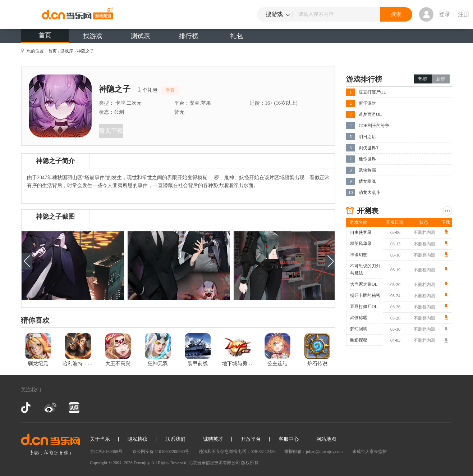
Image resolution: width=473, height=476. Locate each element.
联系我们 (175, 439)
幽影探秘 (359, 340)
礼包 (236, 36)
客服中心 (289, 439)
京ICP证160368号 (106, 452)
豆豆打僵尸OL (372, 92)
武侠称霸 (367, 170)
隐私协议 (138, 439)
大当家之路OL (364, 284)
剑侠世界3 (368, 148)
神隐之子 (86, 51)
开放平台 (251, 439)
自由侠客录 (361, 232)
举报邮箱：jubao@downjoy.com (314, 452)
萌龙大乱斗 (369, 192)
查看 (170, 90)
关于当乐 (100, 439)
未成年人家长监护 (369, 452)
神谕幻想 (359, 255)
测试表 (141, 36)
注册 (464, 14)
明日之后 (367, 137)
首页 (45, 35)
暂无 (179, 112)
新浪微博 (50, 408)
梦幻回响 (359, 329)
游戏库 (67, 51)
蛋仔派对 (367, 103)
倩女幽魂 (367, 181)
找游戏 (93, 36)
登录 (445, 14)
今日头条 (74, 408)
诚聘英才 (213, 439)
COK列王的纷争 (374, 126)
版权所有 (250, 463)
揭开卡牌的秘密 (365, 295)
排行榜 (189, 36)
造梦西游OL (370, 114)
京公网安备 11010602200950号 (161, 452)
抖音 (27, 408)
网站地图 (326, 439)
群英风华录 (361, 244)
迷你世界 (367, 159)
